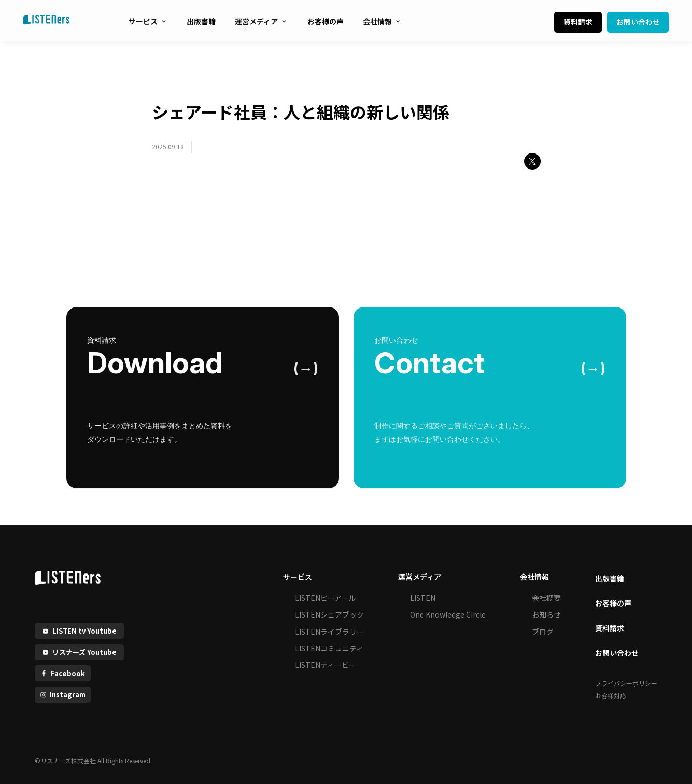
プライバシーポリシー (626, 683)
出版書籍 (201, 21)
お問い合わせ (638, 22)
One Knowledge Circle (448, 614)
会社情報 (382, 21)
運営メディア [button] (420, 577)
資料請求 (578, 22)
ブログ (543, 632)
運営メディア (261, 21)
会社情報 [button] (534, 577)
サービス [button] (298, 577)
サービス (148, 21)
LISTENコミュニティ (329, 648)
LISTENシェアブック (329, 614)
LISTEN (423, 598)
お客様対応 (611, 696)
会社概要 (546, 598)
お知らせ (546, 614)
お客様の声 (326, 21)
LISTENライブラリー (329, 632)
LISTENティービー (326, 665)
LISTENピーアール (325, 598)
